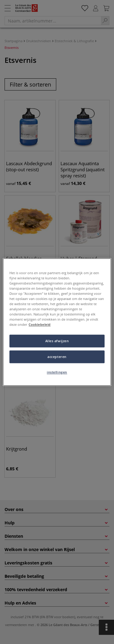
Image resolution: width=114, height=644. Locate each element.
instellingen (57, 372)
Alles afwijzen (57, 341)
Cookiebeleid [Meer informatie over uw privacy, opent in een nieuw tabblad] (40, 324)
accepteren (57, 357)
